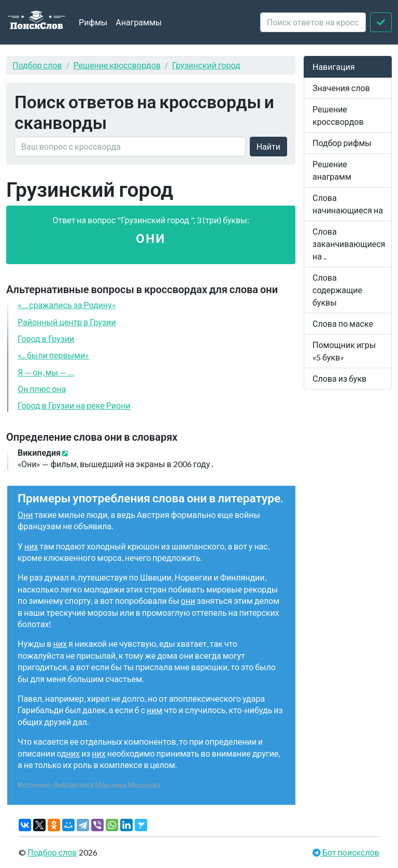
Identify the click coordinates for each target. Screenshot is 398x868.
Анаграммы (139, 22)
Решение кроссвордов (117, 65)
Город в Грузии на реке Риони (74, 405)
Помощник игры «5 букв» (344, 351)
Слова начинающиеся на (348, 204)
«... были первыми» (53, 355)
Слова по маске (343, 323)
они (188, 601)
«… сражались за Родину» (67, 305)
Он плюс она (42, 389)
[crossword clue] (313, 22)
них (31, 546)
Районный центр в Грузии (67, 322)
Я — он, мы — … (46, 372)
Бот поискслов (350, 852)
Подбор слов (37, 65)
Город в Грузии (46, 338)
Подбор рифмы (342, 143)
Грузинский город (206, 65)
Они (25, 515)
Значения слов (341, 88)
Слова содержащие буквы (337, 290)
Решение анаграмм (332, 170)
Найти (268, 146)
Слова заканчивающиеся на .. (349, 244)
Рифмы (93, 22)
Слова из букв (339, 378)
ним (154, 710)
